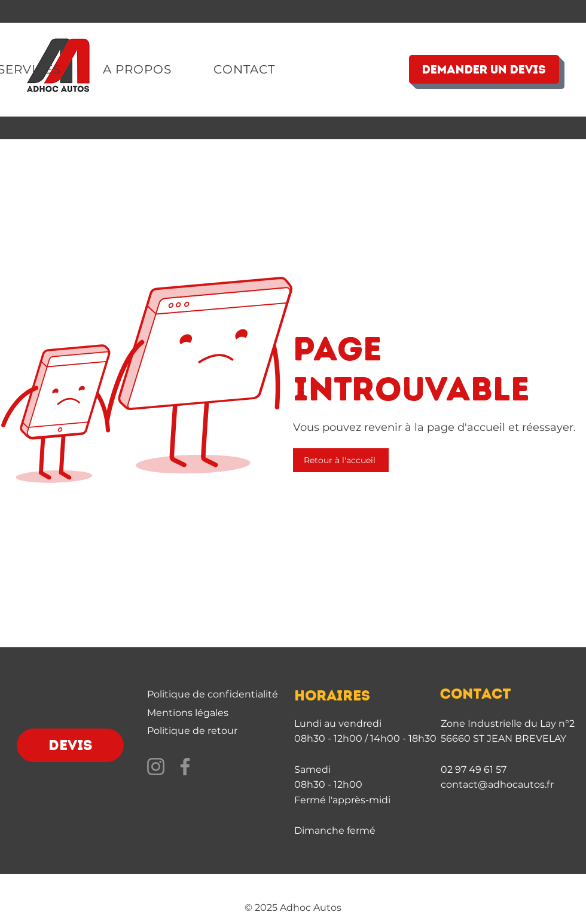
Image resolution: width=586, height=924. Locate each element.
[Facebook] (185, 767)
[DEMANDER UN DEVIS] (484, 69)
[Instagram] (156, 767)
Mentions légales (188, 713)
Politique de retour (192, 731)
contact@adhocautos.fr (497, 784)
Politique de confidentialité (213, 694)
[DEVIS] (70, 745)
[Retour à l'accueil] (341, 460)
